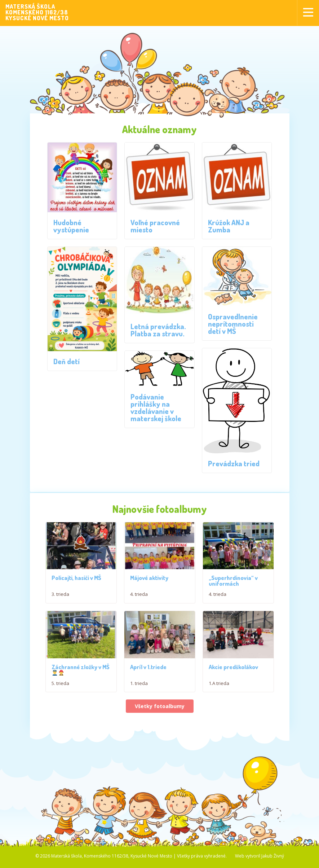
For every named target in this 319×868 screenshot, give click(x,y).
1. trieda (139, 686)
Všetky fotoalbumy (160, 711)
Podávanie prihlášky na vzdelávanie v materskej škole (156, 407)
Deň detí (67, 361)
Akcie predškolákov (233, 672)
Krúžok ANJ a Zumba (229, 226)
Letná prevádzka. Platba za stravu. (158, 330)
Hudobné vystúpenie (71, 226)
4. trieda (139, 596)
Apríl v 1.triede (148, 670)
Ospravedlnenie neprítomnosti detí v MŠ (233, 324)
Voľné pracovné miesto (155, 226)
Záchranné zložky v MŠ (81, 672)
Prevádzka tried (234, 463)
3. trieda (60, 596)
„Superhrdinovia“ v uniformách (233, 582)
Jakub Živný (273, 861)
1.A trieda (219, 688)
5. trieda (60, 686)
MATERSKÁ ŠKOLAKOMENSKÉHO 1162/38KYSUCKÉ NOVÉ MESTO (37, 12)
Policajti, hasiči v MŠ (76, 579)
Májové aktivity (149, 579)
